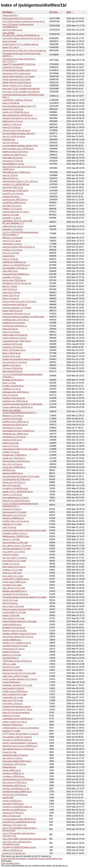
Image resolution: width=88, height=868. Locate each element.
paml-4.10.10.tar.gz (11, 127)
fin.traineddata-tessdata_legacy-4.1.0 (20, 70)
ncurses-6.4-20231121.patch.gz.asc (19, 847)
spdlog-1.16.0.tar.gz (12, 365)
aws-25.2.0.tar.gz (10, 143)
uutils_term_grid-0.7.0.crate (15, 676)
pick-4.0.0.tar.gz (10, 603)
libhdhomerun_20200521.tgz (16, 536)
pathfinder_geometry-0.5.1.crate (17, 685)
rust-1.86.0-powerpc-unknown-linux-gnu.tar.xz (24, 21)
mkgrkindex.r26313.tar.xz (14, 786)
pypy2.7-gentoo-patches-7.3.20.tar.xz (20, 743)
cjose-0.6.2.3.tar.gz (11, 292)
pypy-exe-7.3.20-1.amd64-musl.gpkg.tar (21, 89)
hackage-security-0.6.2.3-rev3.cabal (19, 673)
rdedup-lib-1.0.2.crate (12, 670)
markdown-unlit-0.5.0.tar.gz (15, 755)
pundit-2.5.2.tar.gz (11, 564)
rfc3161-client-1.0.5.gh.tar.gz (16, 521)
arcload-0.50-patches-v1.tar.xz (17, 707)
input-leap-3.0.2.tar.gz (13, 158)
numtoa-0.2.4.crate (11, 731)
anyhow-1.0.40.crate (12, 573)
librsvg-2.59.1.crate (11, 356)
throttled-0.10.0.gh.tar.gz (14, 628)
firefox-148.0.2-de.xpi (12, 311)
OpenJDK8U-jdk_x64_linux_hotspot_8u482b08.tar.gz (21, 34)
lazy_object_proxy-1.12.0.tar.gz (17, 546)
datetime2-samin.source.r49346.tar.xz (20, 746)
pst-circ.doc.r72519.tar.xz (14, 280)
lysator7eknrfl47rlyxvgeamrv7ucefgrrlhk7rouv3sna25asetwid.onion (32, 859)
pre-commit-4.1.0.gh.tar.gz (15, 362)
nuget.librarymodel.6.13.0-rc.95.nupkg (20, 449)
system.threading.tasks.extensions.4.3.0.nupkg (24, 530)
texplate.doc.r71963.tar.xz (14, 455)
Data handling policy (10, 863)
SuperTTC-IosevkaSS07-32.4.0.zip (19, 64)
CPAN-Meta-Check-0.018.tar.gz (17, 661)
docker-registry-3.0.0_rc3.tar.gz (17, 85)
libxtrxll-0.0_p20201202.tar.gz (16, 501)
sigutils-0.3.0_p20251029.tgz (16, 184)
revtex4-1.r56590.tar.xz (13, 518)
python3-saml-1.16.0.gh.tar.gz (16, 130)
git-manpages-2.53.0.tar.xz (15, 268)
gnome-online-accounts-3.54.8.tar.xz (19, 301)
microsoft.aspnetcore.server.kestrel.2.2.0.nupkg (24, 597)
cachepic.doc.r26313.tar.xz (15, 425)
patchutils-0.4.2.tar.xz (12, 428)
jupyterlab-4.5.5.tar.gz (13, 67)
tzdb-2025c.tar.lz (10, 271)
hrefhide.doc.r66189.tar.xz (15, 326)
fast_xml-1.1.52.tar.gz (13, 464)
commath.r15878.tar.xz (13, 804)
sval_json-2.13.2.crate (13, 700)
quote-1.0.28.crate (11, 615)
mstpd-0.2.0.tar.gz (11, 452)
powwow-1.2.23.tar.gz (13, 347)
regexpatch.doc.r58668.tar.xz (16, 274)
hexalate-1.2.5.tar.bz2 (13, 229)
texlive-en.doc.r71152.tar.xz (15, 152)
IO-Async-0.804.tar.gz (13, 368)
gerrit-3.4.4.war (10, 41)
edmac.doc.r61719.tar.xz (14, 482)
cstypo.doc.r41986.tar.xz (14, 467)
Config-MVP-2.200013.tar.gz (16, 579)
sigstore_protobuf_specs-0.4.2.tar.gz (19, 634)
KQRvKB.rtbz (9, 140)
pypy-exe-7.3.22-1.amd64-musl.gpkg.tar (21, 92)
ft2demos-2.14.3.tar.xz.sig (14, 825)
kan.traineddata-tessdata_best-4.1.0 (19, 106)
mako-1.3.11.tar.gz (11, 332)
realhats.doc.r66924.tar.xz (15, 155)
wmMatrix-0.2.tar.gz (12, 389)
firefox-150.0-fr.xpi (11, 295)
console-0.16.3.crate (12, 585)
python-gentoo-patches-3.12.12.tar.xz (20, 679)
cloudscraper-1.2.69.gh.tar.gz (16, 461)
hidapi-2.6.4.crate (11, 443)
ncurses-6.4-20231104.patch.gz (17, 740)
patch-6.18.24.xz (10, 178)
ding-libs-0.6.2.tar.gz (12, 206)
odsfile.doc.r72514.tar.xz (14, 458)
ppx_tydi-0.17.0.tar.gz (13, 758)
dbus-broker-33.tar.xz (12, 371)
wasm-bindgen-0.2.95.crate (15, 543)
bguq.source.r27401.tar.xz (15, 782)
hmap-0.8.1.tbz (9, 752)
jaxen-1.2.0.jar (9, 383)
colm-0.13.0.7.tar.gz (12, 241)
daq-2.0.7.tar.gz (10, 286)
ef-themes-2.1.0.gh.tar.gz (14, 437)
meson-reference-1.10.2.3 (15, 338)
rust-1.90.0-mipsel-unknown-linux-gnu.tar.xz (23, 38)
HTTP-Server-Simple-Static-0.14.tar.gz (20, 734)
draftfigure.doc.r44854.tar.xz (16, 422)
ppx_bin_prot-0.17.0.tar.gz (15, 558)
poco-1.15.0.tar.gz (11, 103)
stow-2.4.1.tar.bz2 (11, 253)
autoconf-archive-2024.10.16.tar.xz (19, 247)
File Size (53, 12)
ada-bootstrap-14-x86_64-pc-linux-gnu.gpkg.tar (24, 51)
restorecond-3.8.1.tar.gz (14, 649)
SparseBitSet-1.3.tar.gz (13, 164)
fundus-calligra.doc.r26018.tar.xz (18, 407)
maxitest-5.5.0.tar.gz (12, 509)
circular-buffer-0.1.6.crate (14, 612)
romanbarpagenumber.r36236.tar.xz (19, 819)
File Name (7, 12)
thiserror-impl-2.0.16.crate (14, 631)
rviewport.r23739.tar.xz (13, 813)
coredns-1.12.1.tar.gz (12, 250)
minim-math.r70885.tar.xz (14, 582)
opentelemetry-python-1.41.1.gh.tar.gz (20, 181)
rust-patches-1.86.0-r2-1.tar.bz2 (17, 737)
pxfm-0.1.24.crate (11, 215)
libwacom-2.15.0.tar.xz (13, 416)
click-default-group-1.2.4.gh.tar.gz (18, 749)
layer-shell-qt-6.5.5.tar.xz (14, 567)
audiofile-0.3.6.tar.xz (12, 277)
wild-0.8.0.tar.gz (10, 289)
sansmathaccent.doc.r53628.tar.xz (18, 431)
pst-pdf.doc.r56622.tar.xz (14, 203)
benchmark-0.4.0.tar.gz (13, 688)
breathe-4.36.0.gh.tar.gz (14, 398)
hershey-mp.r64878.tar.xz (14, 810)
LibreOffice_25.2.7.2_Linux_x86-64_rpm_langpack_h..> (18, 222)
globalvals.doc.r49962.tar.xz (15, 434)
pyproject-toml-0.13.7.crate (15, 646)
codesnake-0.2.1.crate (13, 697)
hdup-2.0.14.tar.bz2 (12, 485)
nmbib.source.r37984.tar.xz (15, 691)
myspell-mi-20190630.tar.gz (15, 488)
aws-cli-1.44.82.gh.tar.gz (14, 136)
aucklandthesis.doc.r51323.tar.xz (18, 779)
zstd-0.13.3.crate (10, 600)
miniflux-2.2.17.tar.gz (12, 209)
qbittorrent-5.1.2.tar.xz (13, 121)
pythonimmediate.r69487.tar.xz (17, 761)
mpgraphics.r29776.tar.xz (14, 764)
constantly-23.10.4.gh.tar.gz (15, 594)
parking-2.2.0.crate (11, 716)
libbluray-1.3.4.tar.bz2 (13, 238)
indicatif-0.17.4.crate (12, 524)
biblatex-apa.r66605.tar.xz (15, 591)
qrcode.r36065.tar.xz (12, 640)
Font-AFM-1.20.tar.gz (12, 704)
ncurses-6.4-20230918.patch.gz (17, 807)
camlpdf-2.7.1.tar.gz (12, 218)
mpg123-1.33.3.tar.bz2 (13, 194)
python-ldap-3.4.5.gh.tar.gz (15, 335)
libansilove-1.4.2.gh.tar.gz (14, 515)
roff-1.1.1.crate (9, 664)
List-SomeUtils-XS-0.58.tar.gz (16, 479)
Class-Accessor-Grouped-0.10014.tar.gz (21, 609)
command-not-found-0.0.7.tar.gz (17, 710)
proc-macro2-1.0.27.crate (14, 561)
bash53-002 (8, 798)
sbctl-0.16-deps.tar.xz (12, 30)
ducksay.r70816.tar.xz (13, 725)
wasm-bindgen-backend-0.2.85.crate (20, 621)
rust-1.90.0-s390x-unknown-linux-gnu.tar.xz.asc (24, 839)
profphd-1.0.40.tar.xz (12, 124)
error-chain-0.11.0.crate (13, 618)
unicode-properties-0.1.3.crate (16, 549)
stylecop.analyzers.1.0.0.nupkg (17, 308)
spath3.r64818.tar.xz (12, 625)
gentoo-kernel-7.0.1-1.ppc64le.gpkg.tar (21, 44)
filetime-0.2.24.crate (12, 655)
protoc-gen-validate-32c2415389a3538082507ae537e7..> (20, 411)
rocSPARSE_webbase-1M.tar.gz (18, 100)
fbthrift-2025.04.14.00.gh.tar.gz (17, 82)
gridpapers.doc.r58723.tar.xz (16, 392)
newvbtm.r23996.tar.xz (13, 773)
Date (69, 12)
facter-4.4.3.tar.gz (11, 298)
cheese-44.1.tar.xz (11, 197)
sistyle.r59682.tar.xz (12, 770)
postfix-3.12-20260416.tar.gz (16, 112)
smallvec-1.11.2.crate (12, 570)
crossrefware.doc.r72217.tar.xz (17, 341)
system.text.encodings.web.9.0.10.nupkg (21, 359)
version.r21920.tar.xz (12, 801)
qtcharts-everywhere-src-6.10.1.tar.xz (20, 118)
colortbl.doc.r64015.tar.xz (14, 262)
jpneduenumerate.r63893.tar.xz (17, 792)
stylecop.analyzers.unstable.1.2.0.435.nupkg (23, 317)
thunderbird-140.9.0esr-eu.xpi (16, 314)
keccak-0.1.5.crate (11, 667)
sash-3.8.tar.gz (9, 527)
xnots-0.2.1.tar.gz (11, 555)
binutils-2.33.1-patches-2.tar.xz (17, 643)
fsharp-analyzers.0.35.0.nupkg (17, 79)
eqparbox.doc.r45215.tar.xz (15, 401)
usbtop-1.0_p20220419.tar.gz (16, 265)
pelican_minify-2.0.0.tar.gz (15, 722)
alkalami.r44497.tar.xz (13, 473)
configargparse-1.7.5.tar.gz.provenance (21, 728)
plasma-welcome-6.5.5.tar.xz (16, 212)
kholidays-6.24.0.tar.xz (13, 380)
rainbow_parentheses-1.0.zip (16, 789)
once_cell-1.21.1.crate (13, 576)
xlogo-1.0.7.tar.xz (10, 446)
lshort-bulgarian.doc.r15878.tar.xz (18, 149)
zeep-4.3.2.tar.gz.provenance (16, 713)
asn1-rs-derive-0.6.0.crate (14, 694)
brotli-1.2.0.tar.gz (10, 259)
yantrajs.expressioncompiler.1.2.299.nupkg (22, 404)
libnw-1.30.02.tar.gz (12, 353)
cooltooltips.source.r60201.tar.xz (17, 719)
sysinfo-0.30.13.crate (12, 419)
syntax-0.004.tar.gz (11, 682)
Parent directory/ (10, 15)
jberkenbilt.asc (9, 767)
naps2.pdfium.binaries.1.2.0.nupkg (19, 76)
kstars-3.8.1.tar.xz (11, 47)
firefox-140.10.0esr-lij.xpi (14, 350)
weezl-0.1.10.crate (11, 539)
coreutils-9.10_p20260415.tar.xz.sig (19, 822)
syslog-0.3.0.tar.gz (11, 652)
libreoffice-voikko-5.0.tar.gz (15, 533)
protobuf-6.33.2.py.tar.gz (14, 323)
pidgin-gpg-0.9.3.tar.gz (13, 226)
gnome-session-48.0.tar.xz (15, 305)
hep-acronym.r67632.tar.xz (15, 795)
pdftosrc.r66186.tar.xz (13, 850)
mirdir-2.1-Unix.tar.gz (12, 495)
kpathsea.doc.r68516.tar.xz (15, 200)
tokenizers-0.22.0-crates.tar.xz (16, 73)
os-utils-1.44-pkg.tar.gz (13, 386)
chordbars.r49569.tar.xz (13, 776)
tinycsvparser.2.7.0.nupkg (14, 512)
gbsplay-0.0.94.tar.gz (12, 440)
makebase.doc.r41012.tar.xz (16, 320)
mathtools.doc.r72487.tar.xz (15, 191)
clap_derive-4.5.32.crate (14, 588)
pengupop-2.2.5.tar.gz (13, 161)
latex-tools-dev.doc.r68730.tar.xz (18, 115)
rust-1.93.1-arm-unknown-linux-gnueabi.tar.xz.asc (17, 843)
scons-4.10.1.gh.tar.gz (13, 109)
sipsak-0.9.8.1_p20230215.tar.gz (18, 492)
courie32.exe (9, 256)
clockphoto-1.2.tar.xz (12, 244)
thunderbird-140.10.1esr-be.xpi (17, 283)
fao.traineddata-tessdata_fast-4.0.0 (19, 133)
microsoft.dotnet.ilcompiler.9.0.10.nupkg (21, 476)
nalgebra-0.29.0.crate (12, 344)
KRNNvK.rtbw (9, 470)
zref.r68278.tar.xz (11, 658)
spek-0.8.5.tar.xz (10, 329)
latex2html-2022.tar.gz (13, 187)
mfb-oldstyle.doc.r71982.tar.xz (16, 172)
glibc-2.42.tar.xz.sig (11, 816)
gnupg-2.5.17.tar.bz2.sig (14, 853)
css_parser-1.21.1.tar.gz (14, 552)
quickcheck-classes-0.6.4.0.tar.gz (18, 637)
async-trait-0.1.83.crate (13, 606)
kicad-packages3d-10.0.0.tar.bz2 (18, 18)
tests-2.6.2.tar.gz (10, 395)
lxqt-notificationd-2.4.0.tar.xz (16, 498)
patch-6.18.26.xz (10, 175)
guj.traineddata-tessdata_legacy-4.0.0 (20, 146)
